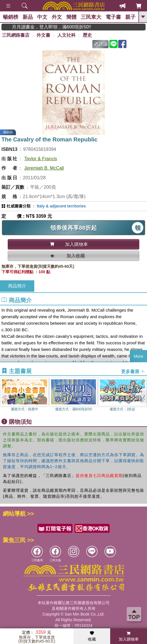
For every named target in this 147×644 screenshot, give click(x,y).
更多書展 (133, 371)
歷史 (87, 35)
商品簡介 (17, 286)
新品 (28, 17)
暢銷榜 (11, 17)
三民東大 (91, 17)
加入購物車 (129, 636)
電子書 (113, 17)
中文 (42, 17)
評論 (101, 44)
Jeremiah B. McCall (44, 168)
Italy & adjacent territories (61, 206)
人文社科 (67, 35)
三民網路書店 (16, 35)
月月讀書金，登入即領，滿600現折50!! (59, 27)
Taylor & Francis (41, 159)
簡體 (71, 17)
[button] (143, 397)
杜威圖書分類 (19, 206)
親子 (130, 17)
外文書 (43, 35)
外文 (57, 17)
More (138, 356)
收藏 (92, 636)
